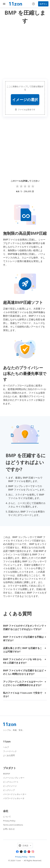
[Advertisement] (25, 51)
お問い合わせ (9, 829)
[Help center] (33, 4)
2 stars (21, 186)
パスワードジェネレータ (14, 798)
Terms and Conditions (13, 825)
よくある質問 (9, 755)
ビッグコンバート (11, 782)
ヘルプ (6, 747)
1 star (17, 186)
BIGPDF (7, 774)
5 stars (33, 186)
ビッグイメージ (10, 786)
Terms (32, 857)
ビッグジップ (9, 790)
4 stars (29, 186)
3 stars (25, 186)
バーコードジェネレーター (15, 794)
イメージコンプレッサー (14, 778)
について (7, 817)
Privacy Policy (9, 821)
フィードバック (10, 751)
